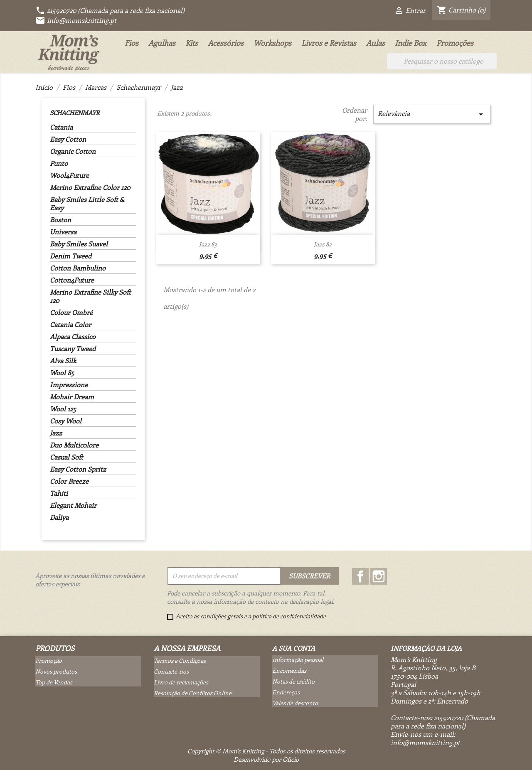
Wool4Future (69, 175)
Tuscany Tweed (73, 349)
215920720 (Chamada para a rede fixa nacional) (110, 10)
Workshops (272, 43)
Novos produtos (56, 671)
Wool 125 (63, 409)
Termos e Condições (180, 661)
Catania (61, 127)
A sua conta (294, 648)
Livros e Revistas (329, 43)
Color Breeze (69, 481)
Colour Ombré (71, 312)
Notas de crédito (293, 681)
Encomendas (289, 670)
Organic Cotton (73, 151)
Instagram (379, 576)
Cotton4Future (72, 280)
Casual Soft (66, 457)
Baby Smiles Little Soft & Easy (87, 204)
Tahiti (59, 493)
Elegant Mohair (73, 505)
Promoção (49, 661)
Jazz (56, 433)
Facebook (360, 576)
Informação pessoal (298, 660)
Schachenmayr (75, 113)
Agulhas (162, 43)
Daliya (59, 517)
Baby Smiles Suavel (79, 244)
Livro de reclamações (181, 682)
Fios (132, 43)
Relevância (432, 114)
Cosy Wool (66, 421)
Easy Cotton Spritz (78, 469)
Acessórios (226, 43)
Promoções (455, 43)
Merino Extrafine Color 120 (90, 187)
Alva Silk (63, 361)
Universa (63, 232)
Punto (59, 163)
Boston (60, 220)
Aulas (376, 43)
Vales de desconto (295, 703)
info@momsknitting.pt (76, 20)
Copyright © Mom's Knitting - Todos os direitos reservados (266, 751)
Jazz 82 (323, 244)
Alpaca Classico (73, 337)
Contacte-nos (171, 671)
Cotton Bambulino (78, 268)
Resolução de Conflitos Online (193, 693)
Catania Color (70, 325)
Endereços (286, 692)
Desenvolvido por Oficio (266, 759)
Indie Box (411, 43)
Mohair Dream (72, 397)
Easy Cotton (68, 139)
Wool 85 (62, 373)
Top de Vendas (54, 682)
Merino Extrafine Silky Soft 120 (90, 296)
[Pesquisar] (442, 61)
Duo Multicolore (74, 445)
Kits (192, 43)
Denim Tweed (71, 256)
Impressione (69, 385)
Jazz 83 (208, 244)
